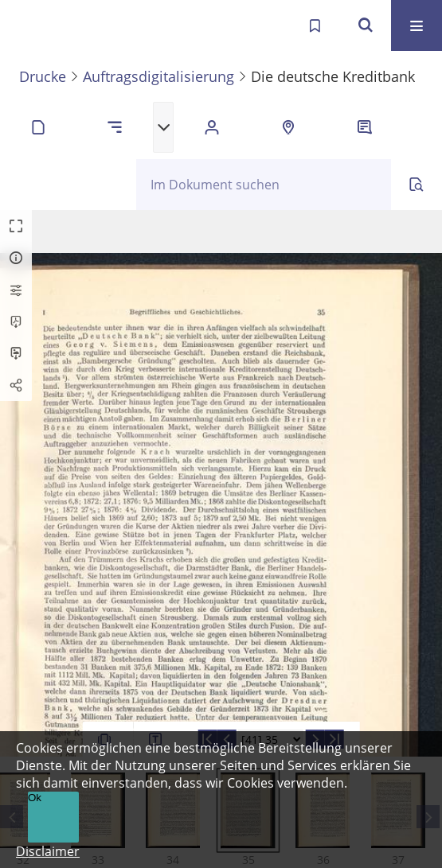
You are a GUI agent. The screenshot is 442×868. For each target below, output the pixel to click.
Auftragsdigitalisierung (158, 76)
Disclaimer (48, 851)
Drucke (43, 76)
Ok (35, 798)
